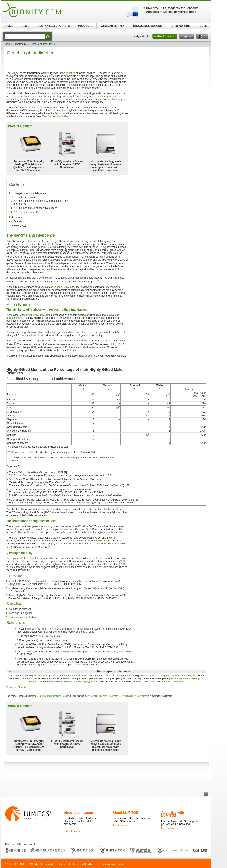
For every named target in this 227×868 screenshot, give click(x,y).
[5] (15, 343)
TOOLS (202, 26)
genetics (70, 73)
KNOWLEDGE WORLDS (148, 26)
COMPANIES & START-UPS (54, 26)
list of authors (143, 696)
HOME (9, 26)
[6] (49, 546)
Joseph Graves (62, 287)
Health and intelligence (158, 676)
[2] (104, 263)
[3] (96, 281)
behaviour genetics (105, 96)
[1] (81, 256)
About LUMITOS (125, 813)
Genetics (23, 688)
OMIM (110, 532)
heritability (97, 347)
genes (47, 88)
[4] (98, 281)
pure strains (32, 96)
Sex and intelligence (44, 676)
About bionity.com (78, 813)
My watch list (143, 36)
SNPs (99, 541)
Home (7, 44)
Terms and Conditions (84, 864)
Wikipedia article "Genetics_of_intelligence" (113, 696)
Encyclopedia (20, 44)
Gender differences (67, 676)
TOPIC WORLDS (180, 26)
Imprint (63, 864)
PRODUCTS (85, 26)
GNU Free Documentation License (53, 696)
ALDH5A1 (109, 544)
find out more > (72, 831)
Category (11, 688)
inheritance (32, 315)
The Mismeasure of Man (55, 116)
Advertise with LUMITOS (173, 814)
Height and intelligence (184, 676)
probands (12, 318)
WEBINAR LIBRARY (113, 26)
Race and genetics (180, 678)
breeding (67, 96)
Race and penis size (172, 681)
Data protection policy (113, 864)
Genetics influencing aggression (81, 681)
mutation (67, 529)
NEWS (25, 26)
